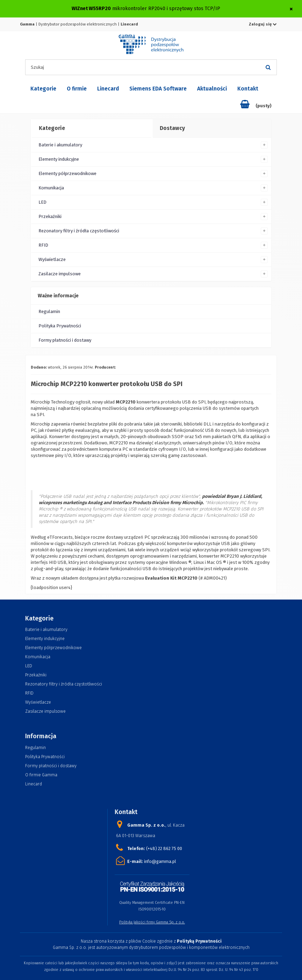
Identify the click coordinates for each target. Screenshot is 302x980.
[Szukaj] (268, 67)
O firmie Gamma (41, 775)
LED (42, 202)
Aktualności (212, 89)
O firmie (77, 89)
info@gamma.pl (160, 861)
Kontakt (248, 89)
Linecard (108, 89)
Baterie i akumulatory (60, 145)
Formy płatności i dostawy (65, 340)
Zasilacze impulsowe (60, 274)
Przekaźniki (50, 216)
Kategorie (43, 89)
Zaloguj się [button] (263, 24)
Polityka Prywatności (60, 326)
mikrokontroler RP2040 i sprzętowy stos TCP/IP (166, 9)
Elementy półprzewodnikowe (67, 173)
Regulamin (49, 311)
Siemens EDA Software (158, 89)
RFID (43, 245)
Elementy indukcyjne (59, 159)
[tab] (91, 129)
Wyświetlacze (52, 259)
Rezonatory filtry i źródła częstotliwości (79, 231)
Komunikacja (51, 188)
